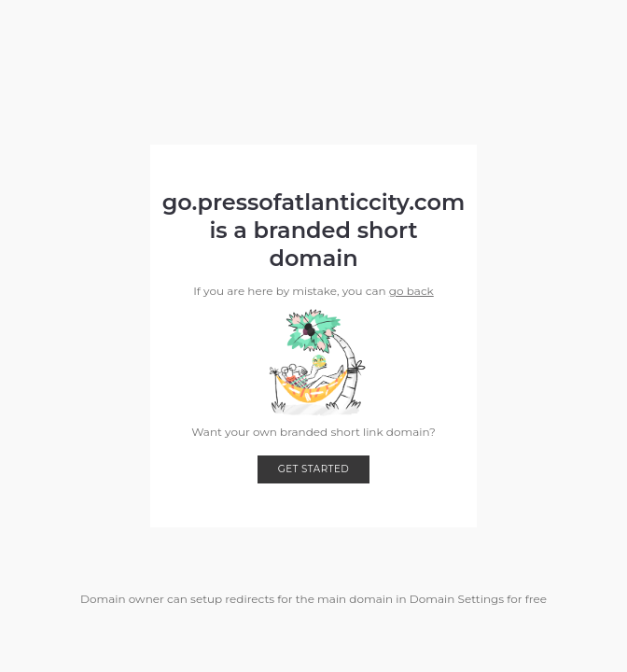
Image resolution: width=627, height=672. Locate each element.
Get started (314, 469)
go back (411, 291)
